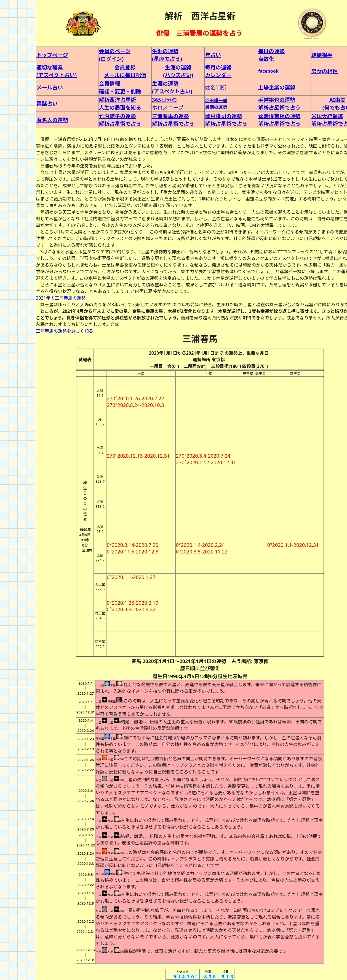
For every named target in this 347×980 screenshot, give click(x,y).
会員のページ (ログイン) (115, 55)
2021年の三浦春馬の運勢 (61, 298)
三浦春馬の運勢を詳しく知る (65, 331)
